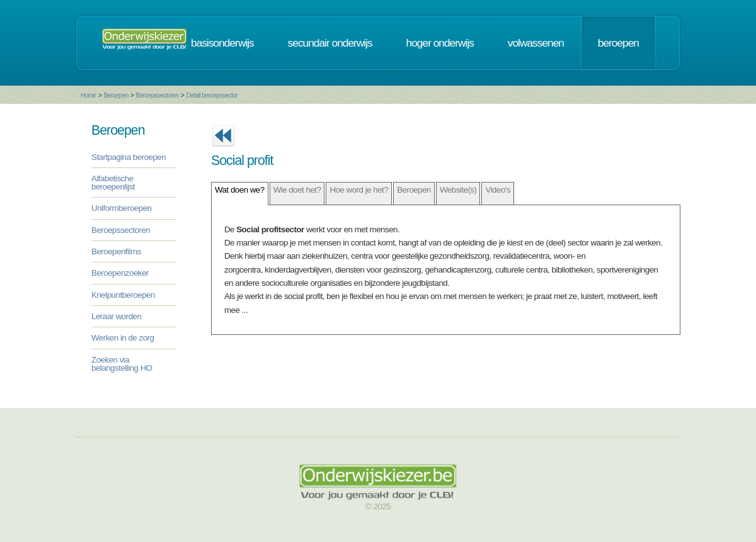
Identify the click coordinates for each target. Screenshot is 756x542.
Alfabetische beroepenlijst (113, 183)
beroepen (618, 43)
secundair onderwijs (330, 43)
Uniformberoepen (121, 208)
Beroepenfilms (116, 251)
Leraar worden (116, 316)
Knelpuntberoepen (123, 295)
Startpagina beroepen (129, 157)
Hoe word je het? (359, 190)
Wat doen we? (240, 190)
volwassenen (536, 43)
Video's (498, 190)
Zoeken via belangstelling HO (122, 364)
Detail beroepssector (212, 95)
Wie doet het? (297, 190)
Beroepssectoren (157, 95)
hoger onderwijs (440, 43)
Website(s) (458, 190)
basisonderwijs (222, 43)
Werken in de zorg (123, 338)
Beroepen (116, 95)
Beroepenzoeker (120, 273)
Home (89, 95)
